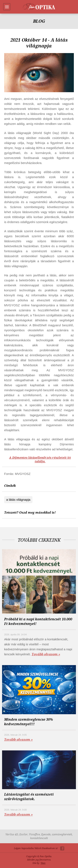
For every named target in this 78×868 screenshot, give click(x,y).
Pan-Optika (39, 6)
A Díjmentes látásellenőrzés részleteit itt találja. (40, 460)
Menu (7, 7)
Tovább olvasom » (46, 654)
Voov (43, 863)
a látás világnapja (18, 500)
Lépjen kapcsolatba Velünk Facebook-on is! (36, 848)
